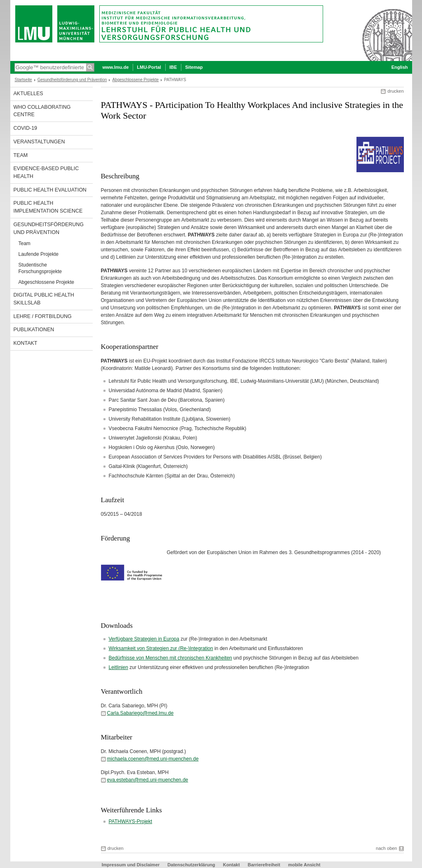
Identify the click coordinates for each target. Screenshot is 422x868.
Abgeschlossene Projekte (135, 80)
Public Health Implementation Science (48, 207)
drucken (395, 91)
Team (21, 155)
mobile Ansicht (304, 865)
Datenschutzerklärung (191, 865)
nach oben (386, 848)
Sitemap (194, 67)
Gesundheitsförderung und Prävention (72, 80)
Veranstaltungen (39, 142)
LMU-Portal (149, 67)
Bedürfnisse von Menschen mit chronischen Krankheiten (171, 658)
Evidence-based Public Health (46, 172)
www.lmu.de (116, 67)
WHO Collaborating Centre (42, 111)
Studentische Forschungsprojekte (40, 268)
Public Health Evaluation (50, 190)
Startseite (23, 80)
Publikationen (34, 330)
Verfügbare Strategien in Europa (144, 639)
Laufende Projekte (39, 254)
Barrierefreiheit (265, 865)
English (400, 67)
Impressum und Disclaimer (131, 865)
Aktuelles (28, 94)
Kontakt (26, 343)
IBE (173, 67)
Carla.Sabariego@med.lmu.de (141, 713)
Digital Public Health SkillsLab (44, 299)
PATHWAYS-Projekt (131, 821)
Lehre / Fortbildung (43, 316)
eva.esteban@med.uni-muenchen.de (148, 780)
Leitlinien (118, 667)
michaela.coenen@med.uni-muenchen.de (153, 759)
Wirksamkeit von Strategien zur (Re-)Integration (161, 648)
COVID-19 (26, 128)
